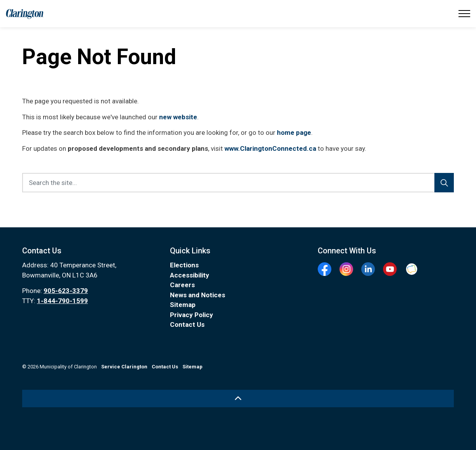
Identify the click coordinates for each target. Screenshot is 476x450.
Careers (182, 285)
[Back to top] (238, 399)
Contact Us (187, 324)
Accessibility (190, 275)
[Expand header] (464, 14)
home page (294, 133)
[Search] (444, 183)
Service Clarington (124, 367)
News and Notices (198, 295)
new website (178, 117)
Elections (184, 265)
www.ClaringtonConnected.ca (270, 148)
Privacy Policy (192, 315)
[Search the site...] (238, 183)
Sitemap (183, 305)
